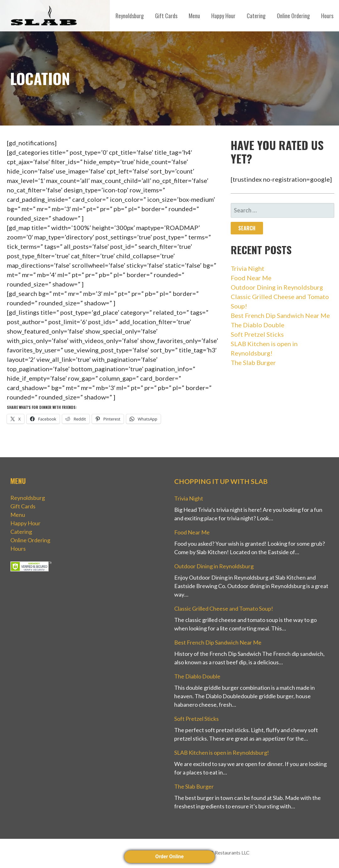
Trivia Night (248, 268)
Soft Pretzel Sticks (257, 334)
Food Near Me (251, 278)
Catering (256, 16)
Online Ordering (293, 16)
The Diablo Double (258, 325)
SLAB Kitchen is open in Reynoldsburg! (222, 753)
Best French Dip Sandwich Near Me (280, 315)
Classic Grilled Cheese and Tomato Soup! (224, 608)
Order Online (169, 857)
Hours (327, 16)
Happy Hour (223, 16)
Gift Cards (166, 16)
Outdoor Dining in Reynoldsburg (277, 287)
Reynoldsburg (130, 16)
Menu (194, 16)
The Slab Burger (253, 362)
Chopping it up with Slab (221, 481)
